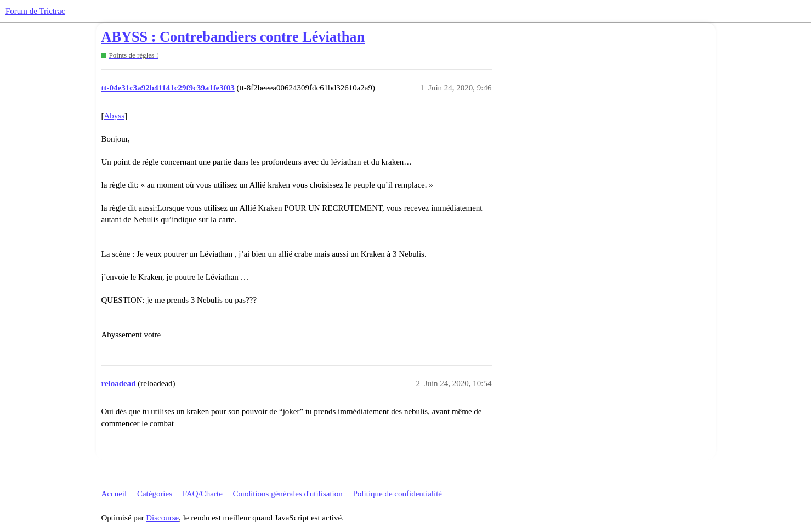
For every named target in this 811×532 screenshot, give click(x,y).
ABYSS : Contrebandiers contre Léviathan (233, 37)
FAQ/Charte (203, 494)
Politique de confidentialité (398, 494)
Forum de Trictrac (35, 11)
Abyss (115, 116)
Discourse (162, 518)
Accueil (114, 494)
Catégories (155, 494)
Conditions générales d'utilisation (288, 494)
